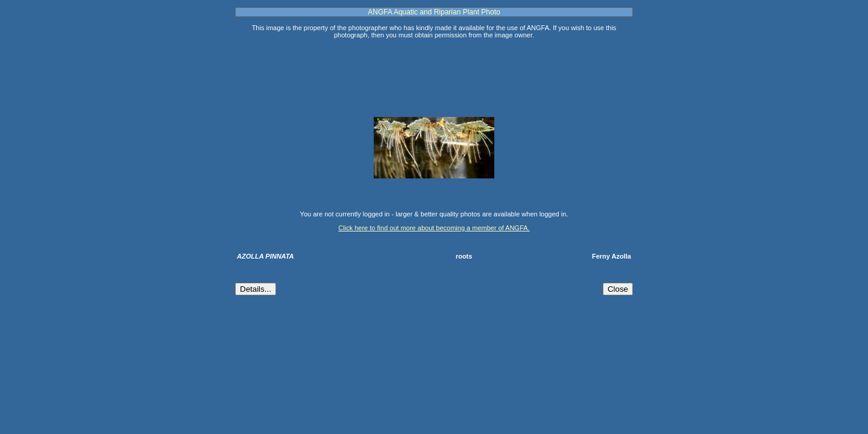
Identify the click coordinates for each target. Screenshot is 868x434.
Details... (256, 289)
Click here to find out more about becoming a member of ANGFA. (434, 228)
